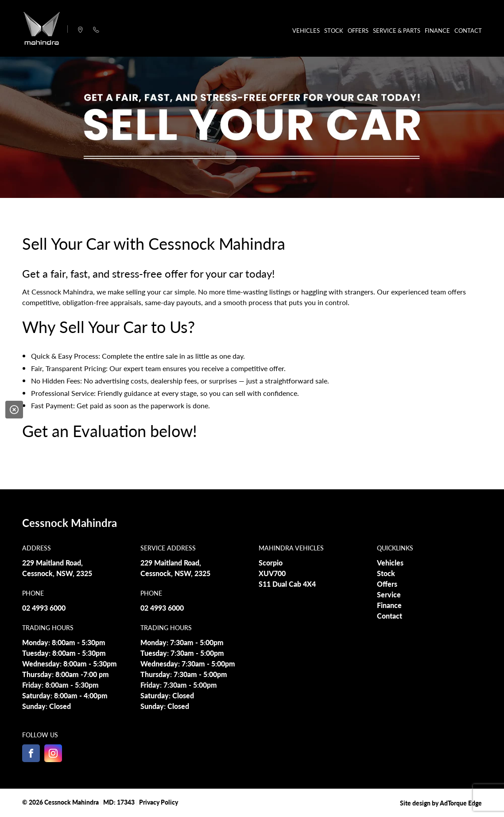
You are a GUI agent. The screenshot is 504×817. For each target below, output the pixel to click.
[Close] (14, 410)
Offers (358, 30)
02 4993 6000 (44, 608)
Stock (334, 30)
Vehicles (306, 30)
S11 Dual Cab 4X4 (287, 584)
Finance (437, 30)
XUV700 (272, 573)
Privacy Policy (159, 802)
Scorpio (271, 563)
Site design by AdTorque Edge (441, 803)
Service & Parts (397, 30)
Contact (468, 30)
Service (389, 594)
